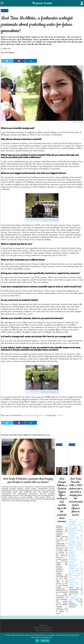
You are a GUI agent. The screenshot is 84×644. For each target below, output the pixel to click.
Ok (37, 641)
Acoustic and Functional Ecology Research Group (76, 597)
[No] (81, 638)
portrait (5, 11)
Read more (45, 641)
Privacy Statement (43, 630)
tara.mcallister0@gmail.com (34, 415)
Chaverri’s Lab (76, 586)
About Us (43, 626)
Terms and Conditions (43, 628)
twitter (59, 415)
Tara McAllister (8, 53)
